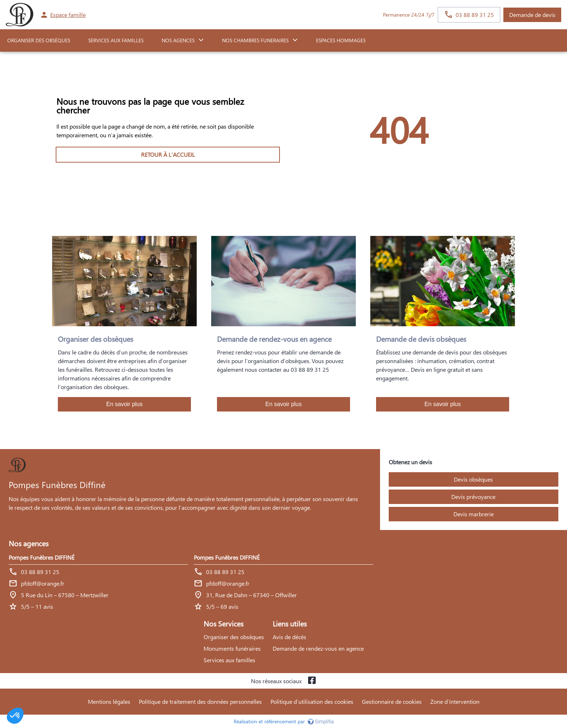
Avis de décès (289, 637)
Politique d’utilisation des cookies (312, 701)
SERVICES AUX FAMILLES (116, 40)
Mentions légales (109, 701)
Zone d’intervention (455, 701)
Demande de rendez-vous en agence (318, 648)
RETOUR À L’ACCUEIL (168, 154)
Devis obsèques (473, 479)
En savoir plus (125, 404)
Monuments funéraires (232, 648)
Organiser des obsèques (234, 637)
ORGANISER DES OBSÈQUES (39, 40)
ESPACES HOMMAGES (341, 40)
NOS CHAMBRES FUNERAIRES (255, 40)
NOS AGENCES (178, 40)
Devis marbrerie (474, 514)
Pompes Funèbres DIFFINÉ (42, 557)
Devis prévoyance (473, 497)
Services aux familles (229, 660)
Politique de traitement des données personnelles (200, 701)
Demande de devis (532, 15)
